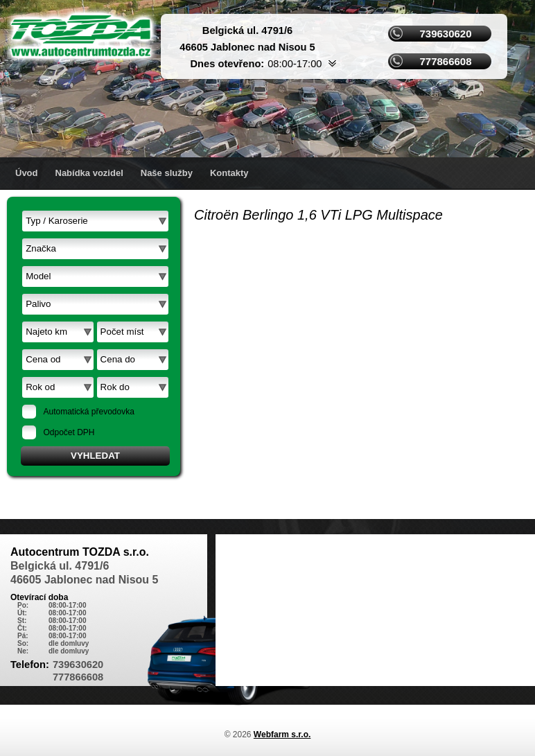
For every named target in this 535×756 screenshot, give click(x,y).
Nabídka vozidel (89, 173)
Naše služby (167, 173)
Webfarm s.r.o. (282, 735)
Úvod (27, 173)
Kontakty (229, 173)
